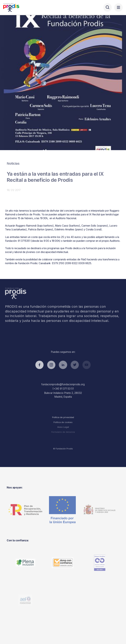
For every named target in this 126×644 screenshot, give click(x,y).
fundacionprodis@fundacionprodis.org (63, 384)
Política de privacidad (63, 417)
